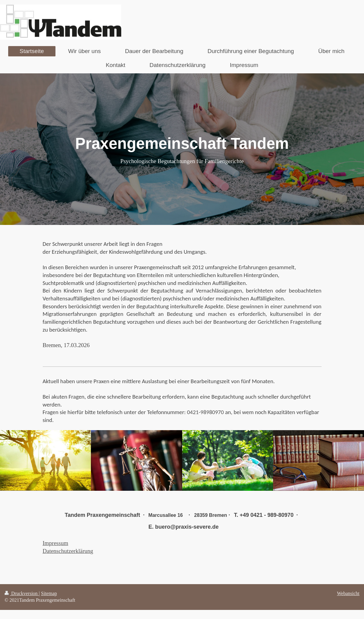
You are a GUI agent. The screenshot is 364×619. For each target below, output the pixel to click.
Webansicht (348, 593)
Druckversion (22, 593)
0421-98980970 (206, 412)
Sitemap (49, 593)
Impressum (55, 543)
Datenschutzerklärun (67, 551)
